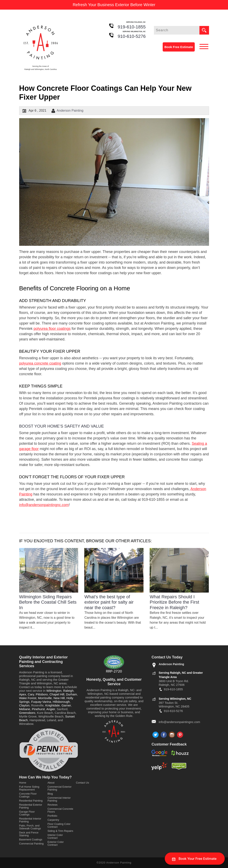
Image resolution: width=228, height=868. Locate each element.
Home (23, 783)
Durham (71, 694)
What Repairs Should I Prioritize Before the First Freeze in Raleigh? (174, 602)
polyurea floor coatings (52, 329)
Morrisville (45, 698)
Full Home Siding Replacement (29, 788)
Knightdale (53, 705)
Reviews (53, 805)
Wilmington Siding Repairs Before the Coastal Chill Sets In (48, 602)
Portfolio (52, 816)
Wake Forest (28, 698)
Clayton (24, 705)
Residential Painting (31, 801)
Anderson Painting (70, 111)
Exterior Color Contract (56, 843)
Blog (50, 794)
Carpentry (53, 820)
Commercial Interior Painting (59, 799)
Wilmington (54, 691)
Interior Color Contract (55, 836)
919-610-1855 (132, 27)
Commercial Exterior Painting (60, 788)
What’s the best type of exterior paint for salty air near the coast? (109, 602)
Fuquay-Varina (41, 702)
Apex (23, 694)
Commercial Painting (31, 844)
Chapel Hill (57, 694)
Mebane (25, 709)
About (51, 783)
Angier (51, 709)
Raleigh (68, 691)
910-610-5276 (132, 36)
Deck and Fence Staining (29, 834)
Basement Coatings (31, 839)
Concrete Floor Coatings (28, 795)
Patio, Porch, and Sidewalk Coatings (30, 827)
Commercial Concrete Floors (60, 810)
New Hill (59, 698)
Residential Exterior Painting (31, 806)
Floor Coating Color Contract (59, 825)
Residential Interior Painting (30, 820)
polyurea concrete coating (40, 363)
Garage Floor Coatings (27, 813)
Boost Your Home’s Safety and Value (62, 426)
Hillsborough (61, 702)
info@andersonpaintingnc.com (44, 505)
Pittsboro (42, 694)
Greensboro (27, 713)
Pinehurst (38, 709)
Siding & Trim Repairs (60, 831)
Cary (31, 694)
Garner (66, 705)
